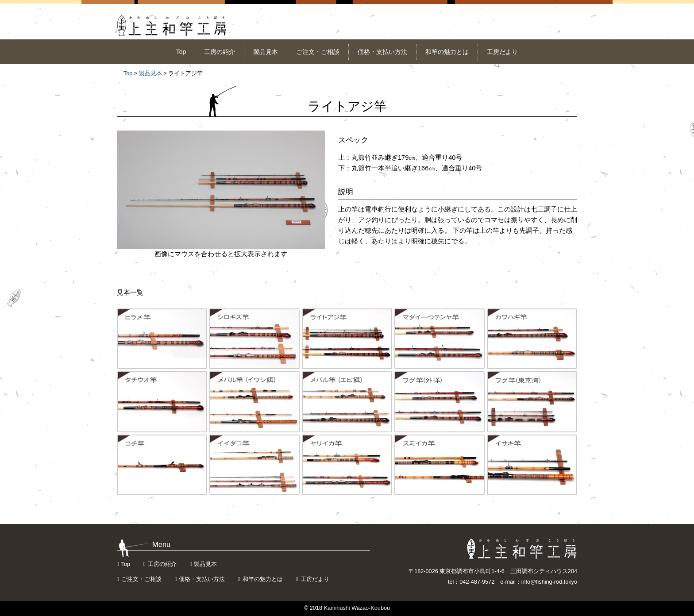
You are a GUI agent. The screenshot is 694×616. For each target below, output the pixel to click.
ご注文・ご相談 (318, 52)
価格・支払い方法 (382, 52)
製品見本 (266, 52)
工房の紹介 (220, 52)
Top (181, 52)
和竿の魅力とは (447, 52)
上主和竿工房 (172, 26)
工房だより (502, 52)
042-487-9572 (477, 582)
